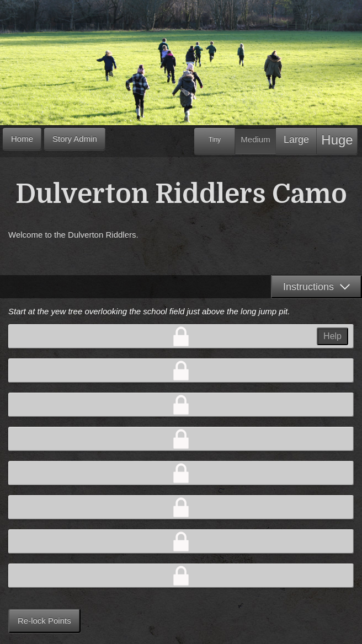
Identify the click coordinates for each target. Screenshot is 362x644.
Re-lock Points (44, 621)
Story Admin (75, 139)
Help (332, 336)
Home (22, 139)
